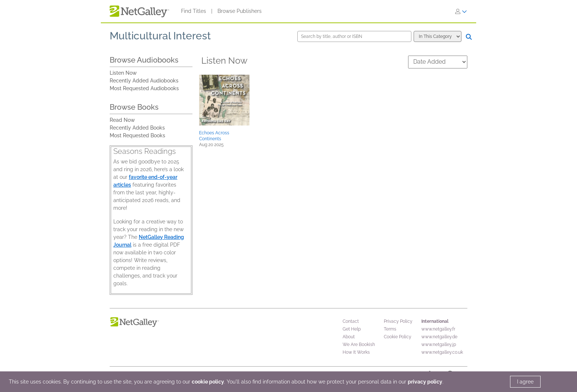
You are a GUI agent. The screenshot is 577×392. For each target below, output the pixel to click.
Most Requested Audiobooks (144, 88)
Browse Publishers (240, 11)
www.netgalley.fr (438, 329)
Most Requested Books (137, 135)
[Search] (469, 37)
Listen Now (123, 73)
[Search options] (438, 36)
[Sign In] (461, 11)
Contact (351, 321)
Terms (390, 329)
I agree (525, 382)
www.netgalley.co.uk (442, 352)
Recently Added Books (137, 128)
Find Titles (194, 11)
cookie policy (208, 382)
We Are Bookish (359, 345)
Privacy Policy (398, 321)
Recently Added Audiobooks (144, 81)
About (349, 337)
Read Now (122, 120)
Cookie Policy (398, 337)
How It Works (356, 352)
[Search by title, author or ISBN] (354, 36)
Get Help (352, 329)
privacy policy (425, 382)
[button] (224, 100)
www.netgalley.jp (439, 345)
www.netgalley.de (439, 337)
